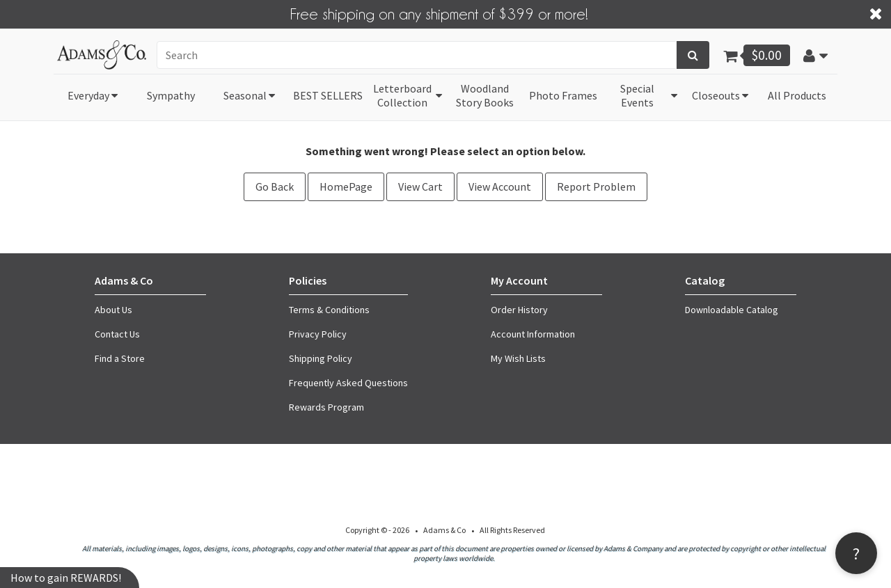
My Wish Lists (518, 358)
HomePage (346, 186)
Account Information (533, 334)
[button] (815, 55)
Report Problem (596, 186)
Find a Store (120, 358)
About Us (113, 310)
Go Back (275, 186)
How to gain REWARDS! (66, 578)
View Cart (420, 186)
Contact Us (117, 334)
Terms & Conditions (329, 310)
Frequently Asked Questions (348, 383)
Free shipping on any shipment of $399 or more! (439, 13)
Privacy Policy (318, 334)
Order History (519, 310)
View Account (500, 186)
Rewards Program (326, 407)
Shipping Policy (321, 358)
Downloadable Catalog (732, 310)
